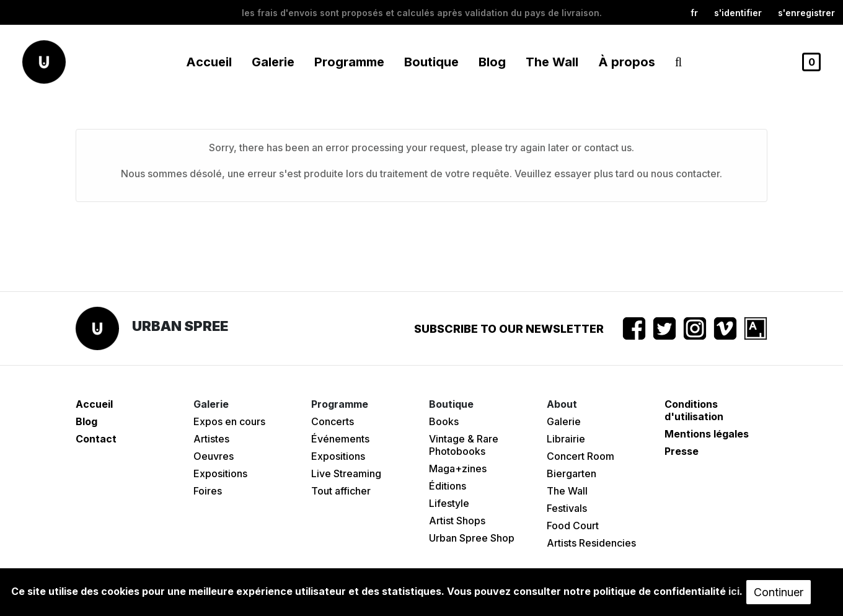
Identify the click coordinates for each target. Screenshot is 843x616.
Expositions (220, 473)
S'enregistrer (806, 13)
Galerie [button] (273, 62)
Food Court (573, 526)
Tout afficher (341, 491)
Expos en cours (229, 421)
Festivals (567, 508)
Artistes (211, 439)
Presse (682, 451)
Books (444, 421)
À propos (627, 62)
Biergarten (572, 473)
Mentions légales (707, 434)
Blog (492, 62)
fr (694, 13)
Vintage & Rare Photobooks (464, 445)
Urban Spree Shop (472, 538)
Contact (96, 439)
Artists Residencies (591, 543)
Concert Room (580, 456)
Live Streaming (346, 473)
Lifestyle (449, 503)
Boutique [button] (431, 62)
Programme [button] (349, 62)
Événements (340, 439)
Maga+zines (458, 469)
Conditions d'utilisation (694, 410)
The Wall (552, 62)
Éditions (448, 486)
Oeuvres (214, 456)
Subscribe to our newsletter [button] (509, 329)
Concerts (333, 421)
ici (734, 591)
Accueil (209, 62)
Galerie (564, 421)
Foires (208, 491)
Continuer (779, 592)
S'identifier (738, 13)
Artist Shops (457, 521)
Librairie (566, 439)
